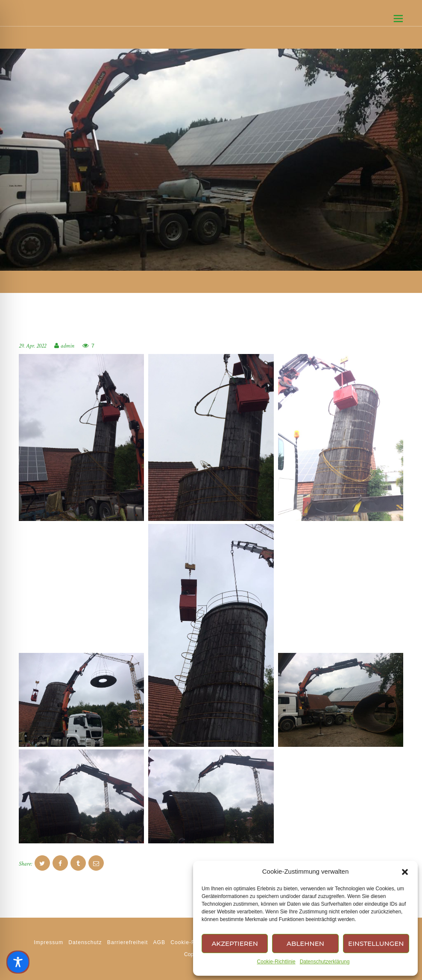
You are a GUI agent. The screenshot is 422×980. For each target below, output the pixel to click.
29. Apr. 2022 (32, 346)
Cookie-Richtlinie (276, 962)
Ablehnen (305, 943)
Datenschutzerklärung (325, 962)
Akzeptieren (235, 943)
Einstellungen (376, 943)
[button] (405, 872)
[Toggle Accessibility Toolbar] (18, 962)
